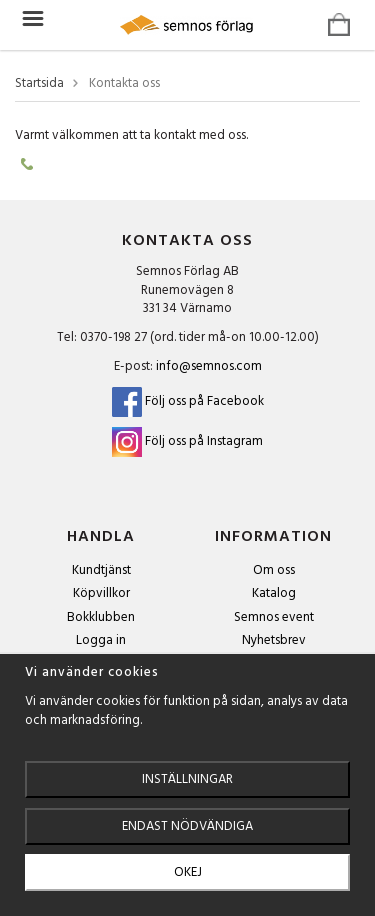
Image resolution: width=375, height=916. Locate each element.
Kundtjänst (101, 570)
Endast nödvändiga (187, 826)
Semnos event (274, 617)
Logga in (101, 640)
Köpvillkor (101, 593)
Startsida (39, 84)
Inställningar (187, 779)
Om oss (274, 570)
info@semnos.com (209, 366)
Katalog (274, 593)
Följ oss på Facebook (188, 401)
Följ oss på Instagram (204, 441)
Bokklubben (101, 617)
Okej (188, 872)
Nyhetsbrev (274, 640)
